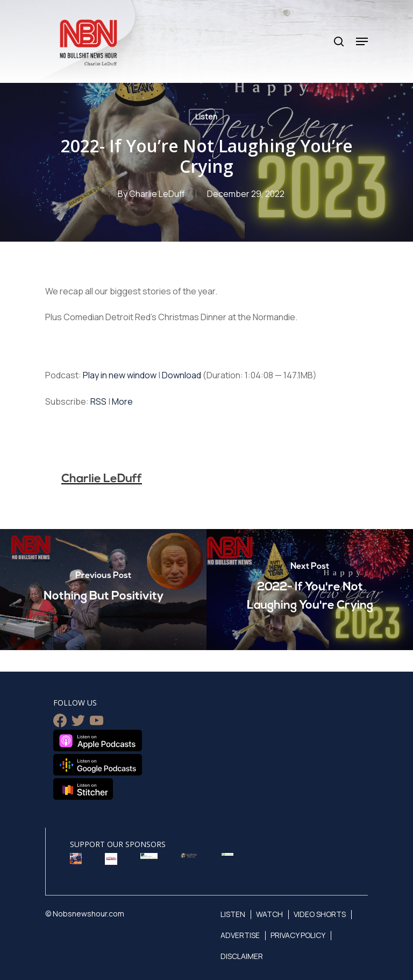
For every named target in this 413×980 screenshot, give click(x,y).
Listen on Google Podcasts (98, 765)
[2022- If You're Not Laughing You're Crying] (310, 590)
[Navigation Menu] (362, 41)
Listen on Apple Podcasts (98, 741)
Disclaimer (243, 956)
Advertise (241, 935)
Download (181, 375)
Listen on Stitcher (83, 789)
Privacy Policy (302, 935)
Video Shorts (325, 914)
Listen (206, 117)
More (122, 401)
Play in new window (120, 375)
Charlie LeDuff (157, 194)
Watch (272, 914)
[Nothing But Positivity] (103, 590)
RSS (98, 401)
